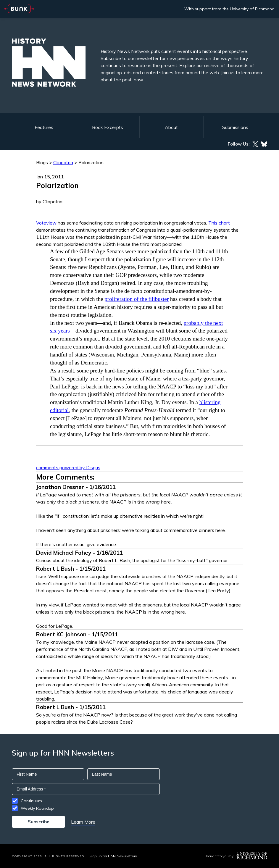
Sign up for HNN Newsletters (113, 856)
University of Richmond (252, 9)
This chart (219, 223)
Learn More (83, 822)
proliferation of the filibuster (137, 299)
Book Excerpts (108, 127)
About (171, 127)
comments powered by (68, 467)
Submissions (235, 127)
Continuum (31, 801)
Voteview (46, 223)
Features (44, 127)
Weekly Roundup (37, 808)
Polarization (91, 162)
